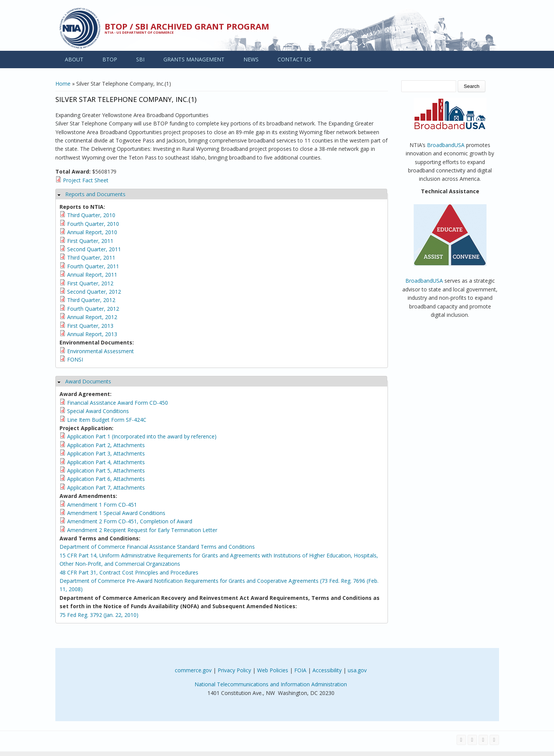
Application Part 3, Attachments (106, 453)
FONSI (75, 359)
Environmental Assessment (100, 351)
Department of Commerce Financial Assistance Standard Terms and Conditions (157, 547)
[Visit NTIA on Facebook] (461, 740)
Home (63, 84)
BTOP (110, 59)
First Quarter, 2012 (90, 283)
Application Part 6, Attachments (106, 479)
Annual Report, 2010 (92, 232)
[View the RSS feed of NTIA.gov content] (494, 740)
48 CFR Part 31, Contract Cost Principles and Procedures (129, 572)
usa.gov (357, 670)
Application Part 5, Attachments (106, 470)
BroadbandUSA (446, 145)
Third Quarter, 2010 (91, 215)
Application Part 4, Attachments (106, 462)
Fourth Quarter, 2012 (93, 309)
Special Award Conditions (98, 411)
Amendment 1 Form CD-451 (102, 505)
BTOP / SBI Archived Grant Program (187, 26)
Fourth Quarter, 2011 (93, 266)
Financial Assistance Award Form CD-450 (118, 403)
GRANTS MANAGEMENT (194, 59)
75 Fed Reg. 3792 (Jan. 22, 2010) (99, 615)
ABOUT (74, 59)
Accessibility (327, 670)
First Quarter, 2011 (90, 241)
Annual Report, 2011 (92, 275)
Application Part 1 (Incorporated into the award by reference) (142, 436)
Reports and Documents (95, 194)
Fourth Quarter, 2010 (93, 224)
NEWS (251, 59)
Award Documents (88, 381)
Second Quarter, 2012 (94, 292)
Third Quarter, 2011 (91, 257)
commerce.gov (193, 670)
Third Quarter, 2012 (91, 300)
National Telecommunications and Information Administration (271, 684)
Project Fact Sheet (86, 180)
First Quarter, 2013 (90, 326)
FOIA (300, 670)
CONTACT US (294, 59)
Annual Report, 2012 (92, 317)
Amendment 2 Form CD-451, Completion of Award (130, 521)
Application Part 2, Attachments (106, 445)
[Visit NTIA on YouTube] (483, 740)
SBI (140, 59)
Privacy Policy (234, 670)
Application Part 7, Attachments (106, 488)
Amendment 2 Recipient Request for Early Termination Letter (142, 530)
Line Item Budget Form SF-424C (107, 420)
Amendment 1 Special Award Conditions (116, 513)
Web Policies (273, 670)
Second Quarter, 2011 (94, 249)
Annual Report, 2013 (92, 334)
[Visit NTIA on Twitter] (472, 740)
